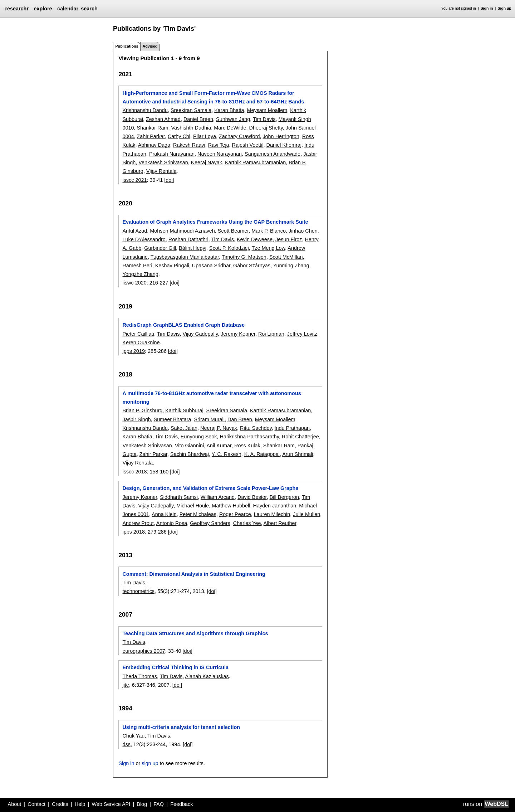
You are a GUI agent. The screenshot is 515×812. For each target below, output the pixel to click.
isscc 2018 (134, 472)
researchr (17, 9)
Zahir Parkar (151, 136)
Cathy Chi (179, 136)
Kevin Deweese (255, 239)
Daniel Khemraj (284, 145)
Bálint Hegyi (193, 248)
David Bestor (252, 497)
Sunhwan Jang (233, 119)
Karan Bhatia (229, 110)
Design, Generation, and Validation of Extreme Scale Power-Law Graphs (210, 488)
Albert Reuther (280, 523)
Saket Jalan (184, 428)
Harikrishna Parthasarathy (249, 437)
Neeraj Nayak (207, 162)
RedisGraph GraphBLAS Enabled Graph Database (183, 325)
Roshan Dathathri (188, 239)
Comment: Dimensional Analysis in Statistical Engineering (194, 574)
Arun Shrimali (298, 454)
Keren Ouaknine (141, 342)
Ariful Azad (135, 231)
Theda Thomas (140, 676)
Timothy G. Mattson (244, 257)
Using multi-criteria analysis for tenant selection (181, 727)
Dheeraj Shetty (266, 128)
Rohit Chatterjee (300, 437)
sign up (150, 763)
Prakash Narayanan (172, 154)
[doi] (169, 180)
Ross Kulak (247, 446)
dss (126, 744)
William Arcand (218, 497)
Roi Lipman (271, 334)
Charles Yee (247, 523)
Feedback (182, 804)
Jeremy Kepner (238, 334)
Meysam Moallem (267, 110)
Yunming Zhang (291, 266)
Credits (60, 804)
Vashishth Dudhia (191, 128)
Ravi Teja (219, 145)
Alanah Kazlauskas (207, 676)
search (89, 9)
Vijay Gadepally (200, 334)
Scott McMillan (286, 257)
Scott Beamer (233, 231)
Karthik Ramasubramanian (255, 162)
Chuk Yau (133, 736)
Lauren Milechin (272, 514)
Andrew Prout (138, 523)
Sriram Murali (209, 419)
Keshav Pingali (172, 266)
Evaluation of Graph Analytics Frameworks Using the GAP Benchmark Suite (215, 222)
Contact (36, 804)
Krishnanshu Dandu (145, 110)
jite (126, 685)
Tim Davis (264, 119)
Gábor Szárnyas (252, 266)
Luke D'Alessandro (144, 239)
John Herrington (281, 136)
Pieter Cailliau (138, 334)
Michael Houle (193, 506)
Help (80, 804)
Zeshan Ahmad (163, 119)
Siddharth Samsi (179, 497)
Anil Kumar (219, 446)
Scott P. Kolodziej (229, 248)
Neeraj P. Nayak (219, 428)
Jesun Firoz (289, 239)
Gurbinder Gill (160, 248)
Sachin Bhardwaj (190, 454)
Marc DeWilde (230, 128)
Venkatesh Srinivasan (163, 162)
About (15, 804)
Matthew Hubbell (231, 506)
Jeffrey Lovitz (302, 334)
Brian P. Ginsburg (142, 410)
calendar (68, 9)
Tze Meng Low (269, 248)
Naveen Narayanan (220, 154)
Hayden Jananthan (275, 506)
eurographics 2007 (144, 651)
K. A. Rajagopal (262, 454)
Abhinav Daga (154, 145)
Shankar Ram (152, 128)
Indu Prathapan (292, 428)
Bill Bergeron (284, 497)
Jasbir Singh (136, 419)
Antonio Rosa (172, 523)
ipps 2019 (133, 351)
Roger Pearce (235, 514)
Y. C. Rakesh (227, 454)
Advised (150, 46)
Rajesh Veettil (248, 145)
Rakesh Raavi (189, 145)
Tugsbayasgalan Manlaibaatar (185, 257)
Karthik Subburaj (184, 410)
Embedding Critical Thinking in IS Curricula (175, 667)
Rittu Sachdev (256, 428)
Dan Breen (240, 419)
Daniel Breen (198, 119)
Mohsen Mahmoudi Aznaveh (182, 231)
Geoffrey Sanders (210, 523)
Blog (142, 804)
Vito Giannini (189, 446)
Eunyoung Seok (199, 437)
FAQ (159, 804)
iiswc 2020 (134, 283)
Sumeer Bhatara (173, 419)
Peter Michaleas (198, 514)
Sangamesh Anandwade (273, 154)
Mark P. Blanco (269, 231)
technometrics (138, 591)
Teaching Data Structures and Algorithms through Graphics (195, 633)
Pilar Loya (205, 136)
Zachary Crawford (239, 136)
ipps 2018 (133, 532)
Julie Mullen (306, 514)
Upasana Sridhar (211, 266)
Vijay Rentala (161, 171)
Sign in (487, 8)
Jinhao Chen (303, 231)
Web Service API (111, 804)
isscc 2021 (134, 180)
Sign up (505, 8)
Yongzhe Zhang (140, 274)
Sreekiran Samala (191, 110)
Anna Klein (164, 514)
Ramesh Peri (137, 266)
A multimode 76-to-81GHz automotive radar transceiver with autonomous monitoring (212, 398)
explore (43, 9)
